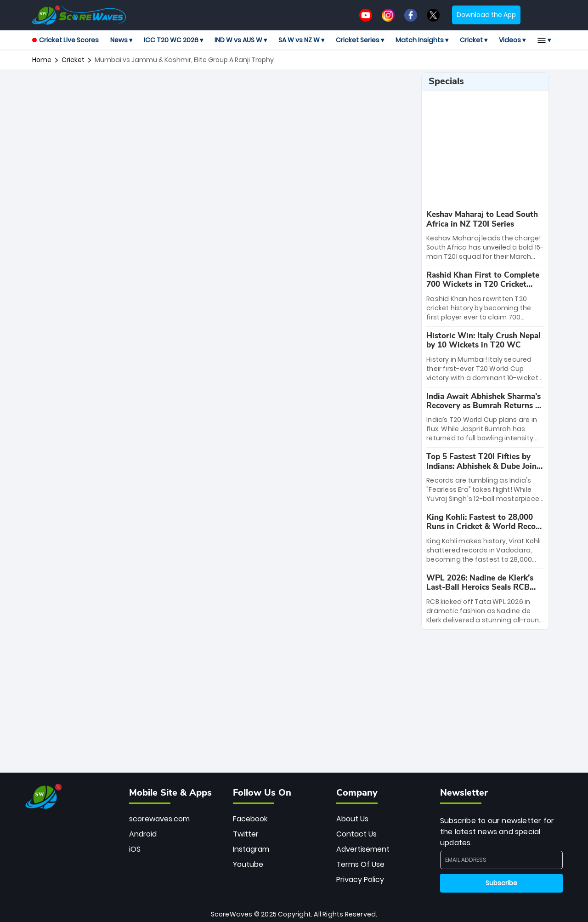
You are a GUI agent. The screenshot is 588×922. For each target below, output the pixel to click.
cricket (73, 60)
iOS (135, 849)
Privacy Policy (360, 879)
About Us (352, 819)
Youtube (248, 864)
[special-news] (485, 236)
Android (143, 834)
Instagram (251, 849)
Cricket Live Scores (65, 40)
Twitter (246, 834)
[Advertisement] (223, 93)
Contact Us (356, 834)
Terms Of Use (360, 864)
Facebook (250, 819)
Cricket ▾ (474, 40)
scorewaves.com (159, 819)
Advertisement (363, 849)
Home (42, 60)
